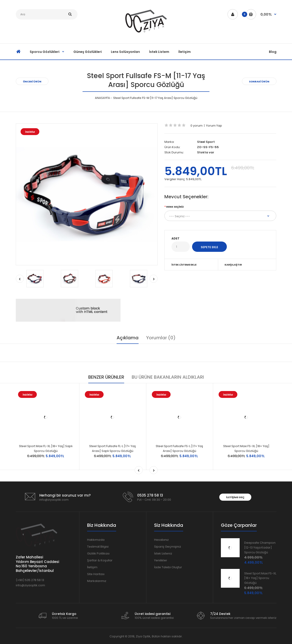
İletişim (92, 567)
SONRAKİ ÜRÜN (259, 82)
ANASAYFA (102, 98)
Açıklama (128, 338)
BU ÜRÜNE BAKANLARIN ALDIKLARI (168, 377)
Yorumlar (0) (161, 338)
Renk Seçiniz (175, 207)
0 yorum (197, 126)
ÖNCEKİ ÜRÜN (32, 82)
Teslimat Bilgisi (98, 547)
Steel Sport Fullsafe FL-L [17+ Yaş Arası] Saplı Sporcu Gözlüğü (113, 448)
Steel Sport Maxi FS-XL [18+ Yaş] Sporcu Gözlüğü (246, 448)
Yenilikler (161, 560)
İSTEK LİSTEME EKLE (184, 265)
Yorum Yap (214, 126)
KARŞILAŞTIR (233, 265)
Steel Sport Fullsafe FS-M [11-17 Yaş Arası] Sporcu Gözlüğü (155, 98)
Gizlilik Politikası (98, 553)
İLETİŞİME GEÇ (235, 497)
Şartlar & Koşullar (100, 560)
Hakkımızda (96, 540)
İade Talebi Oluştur (168, 567)
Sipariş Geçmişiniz (168, 547)
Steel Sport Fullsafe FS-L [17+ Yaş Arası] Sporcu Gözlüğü (179, 448)
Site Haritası (96, 574)
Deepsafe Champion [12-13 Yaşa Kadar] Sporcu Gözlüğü (260, 548)
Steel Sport (206, 142)
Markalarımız (97, 581)
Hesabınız (161, 540)
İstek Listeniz (163, 553)
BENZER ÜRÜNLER (106, 377)
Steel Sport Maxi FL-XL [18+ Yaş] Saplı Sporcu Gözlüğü (46, 448)
